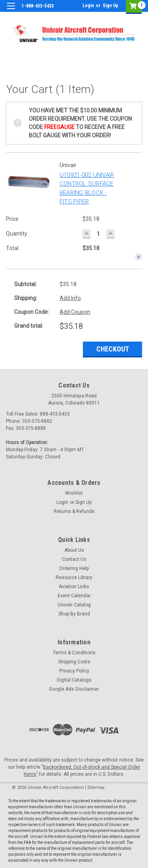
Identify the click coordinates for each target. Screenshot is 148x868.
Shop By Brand (74, 614)
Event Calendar (74, 596)
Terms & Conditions (74, 653)
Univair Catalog (74, 605)
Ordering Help (74, 568)
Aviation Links (74, 587)
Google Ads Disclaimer (74, 689)
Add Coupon (75, 312)
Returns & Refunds (74, 511)
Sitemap (96, 787)
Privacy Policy (74, 671)
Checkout (113, 349)
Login (88, 6)
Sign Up (111, 6)
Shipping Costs (74, 662)
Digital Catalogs (74, 680)
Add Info (70, 298)
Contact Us (74, 559)
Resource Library (74, 577)
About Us (74, 550)
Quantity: (17, 234)
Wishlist (74, 493)
